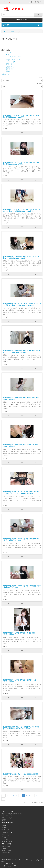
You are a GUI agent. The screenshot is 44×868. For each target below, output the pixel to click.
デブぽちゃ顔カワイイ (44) (13, 60)
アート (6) (8, 55)
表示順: (41, 77)
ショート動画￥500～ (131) (13, 57)
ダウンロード (13, 31)
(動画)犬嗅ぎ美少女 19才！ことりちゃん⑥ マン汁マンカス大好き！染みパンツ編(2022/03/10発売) (22, 304)
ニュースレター (6, 853)
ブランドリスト (6, 835)
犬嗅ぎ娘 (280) (10, 67)
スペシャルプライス (7, 841)
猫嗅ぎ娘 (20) (9, 69)
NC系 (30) (8, 53)
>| (3, 799)
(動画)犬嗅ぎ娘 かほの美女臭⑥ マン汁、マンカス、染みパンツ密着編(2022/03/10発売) (22, 257)
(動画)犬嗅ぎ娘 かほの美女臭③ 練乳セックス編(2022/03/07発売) (20, 445)
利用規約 (4, 820)
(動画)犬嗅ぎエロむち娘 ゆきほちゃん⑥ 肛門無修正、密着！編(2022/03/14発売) (21, 116)
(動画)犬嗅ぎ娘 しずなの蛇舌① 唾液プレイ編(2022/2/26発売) (19, 681)
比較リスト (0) (5, 74)
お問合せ (4, 825)
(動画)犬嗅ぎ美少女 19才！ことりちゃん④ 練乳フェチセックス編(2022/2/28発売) (22, 540)
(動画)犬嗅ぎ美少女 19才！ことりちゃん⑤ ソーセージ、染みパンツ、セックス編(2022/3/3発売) (21, 493)
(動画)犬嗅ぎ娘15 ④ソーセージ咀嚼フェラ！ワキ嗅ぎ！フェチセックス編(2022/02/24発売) (21, 728)
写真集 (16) (9, 64)
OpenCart (12, 864)
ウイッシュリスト (6, 851)
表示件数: (40, 83)
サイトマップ (5, 830)
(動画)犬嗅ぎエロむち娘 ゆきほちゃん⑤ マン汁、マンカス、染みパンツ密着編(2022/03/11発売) (22, 210)
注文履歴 (4, 849)
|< (4, 796)
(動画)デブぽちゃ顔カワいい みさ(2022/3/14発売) (20, 774)
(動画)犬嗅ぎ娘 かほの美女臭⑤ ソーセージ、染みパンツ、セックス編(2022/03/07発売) (22, 351)
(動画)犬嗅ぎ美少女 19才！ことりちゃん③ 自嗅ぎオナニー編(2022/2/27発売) (22, 587)
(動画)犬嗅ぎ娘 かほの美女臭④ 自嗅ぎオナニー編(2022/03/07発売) (21, 398)
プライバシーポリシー (8, 818)
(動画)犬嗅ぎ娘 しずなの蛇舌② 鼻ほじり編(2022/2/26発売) (19, 634)
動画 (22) (8, 71)
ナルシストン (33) (10, 62)
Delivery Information (7, 816)
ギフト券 (4, 837)
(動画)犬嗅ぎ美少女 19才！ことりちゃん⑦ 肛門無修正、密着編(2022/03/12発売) (21, 163)
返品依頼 (4, 827)
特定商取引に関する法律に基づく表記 (12, 814)
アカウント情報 (6, 847)
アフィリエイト (6, 839)
